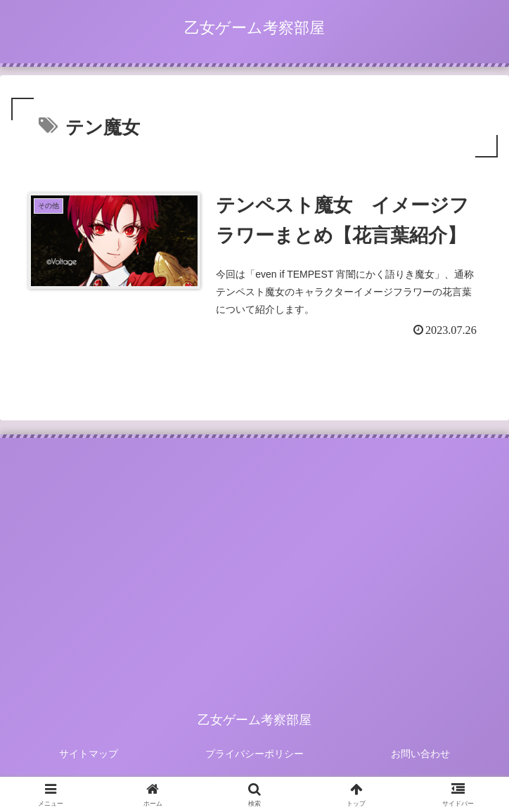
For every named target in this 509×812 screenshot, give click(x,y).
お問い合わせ (420, 754)
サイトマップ (89, 754)
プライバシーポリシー (254, 754)
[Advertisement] (254, 558)
